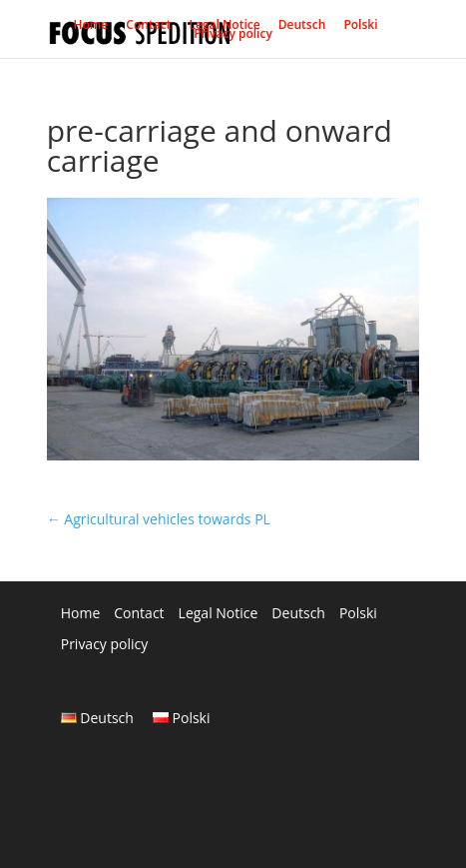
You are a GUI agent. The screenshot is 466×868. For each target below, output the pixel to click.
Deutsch (302, 29)
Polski (360, 29)
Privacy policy (233, 38)
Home (90, 29)
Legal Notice (224, 29)
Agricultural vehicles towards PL (159, 519)
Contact (148, 29)
